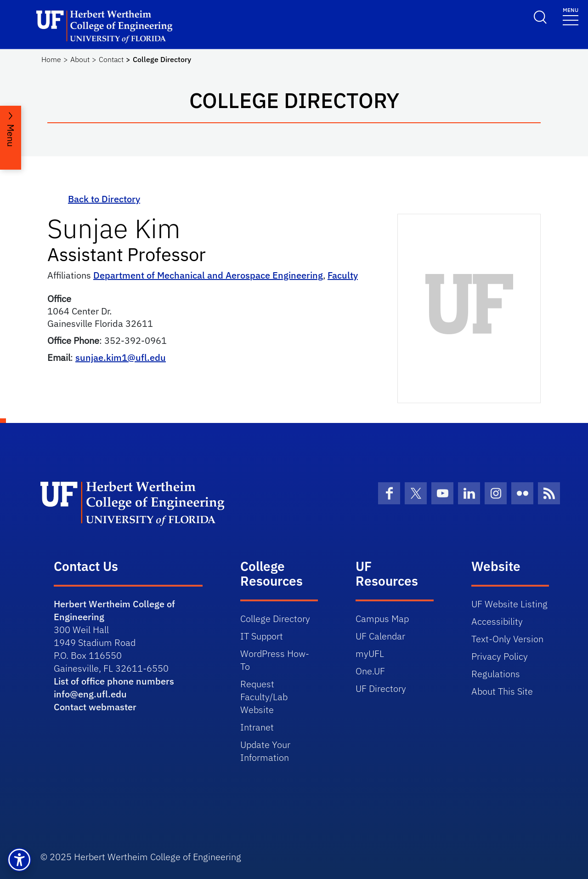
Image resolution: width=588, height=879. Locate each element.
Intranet (257, 727)
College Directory (275, 619)
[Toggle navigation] (571, 16)
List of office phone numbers (114, 681)
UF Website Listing (509, 604)
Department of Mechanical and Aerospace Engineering (208, 275)
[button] (19, 860)
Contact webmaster (95, 707)
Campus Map (382, 619)
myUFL (370, 654)
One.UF (370, 671)
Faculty (343, 275)
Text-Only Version (507, 639)
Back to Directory (104, 199)
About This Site (502, 691)
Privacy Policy (500, 656)
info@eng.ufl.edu (90, 694)
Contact (111, 59)
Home (51, 59)
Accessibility (497, 621)
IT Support (262, 636)
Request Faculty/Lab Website (264, 697)
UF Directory (381, 688)
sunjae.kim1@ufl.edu (121, 357)
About (80, 59)
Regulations (496, 674)
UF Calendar (380, 636)
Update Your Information (265, 751)
